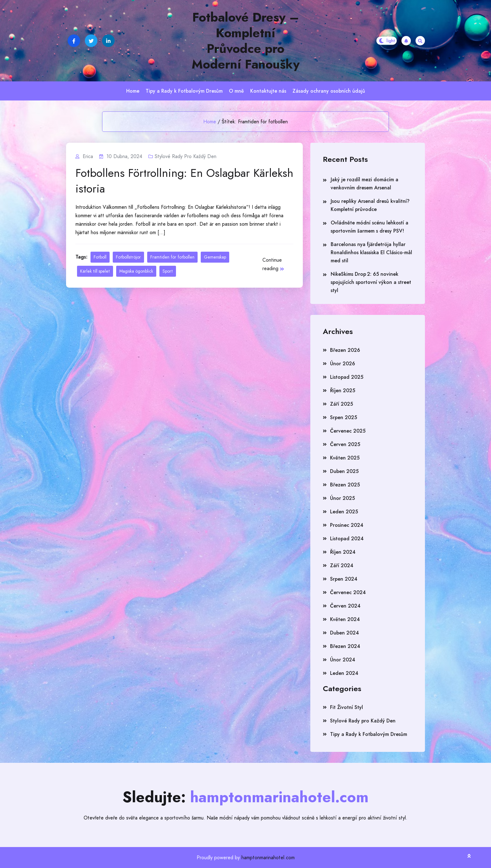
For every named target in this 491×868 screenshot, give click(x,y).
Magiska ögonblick (136, 271)
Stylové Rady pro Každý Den (186, 156)
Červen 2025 (345, 444)
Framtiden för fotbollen (172, 257)
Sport (168, 271)
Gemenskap (215, 257)
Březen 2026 (345, 350)
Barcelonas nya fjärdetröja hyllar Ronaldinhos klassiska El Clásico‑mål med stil (371, 252)
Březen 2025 (345, 485)
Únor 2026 (343, 364)
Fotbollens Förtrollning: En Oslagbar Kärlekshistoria (184, 181)
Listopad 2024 (347, 539)
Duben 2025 (344, 471)
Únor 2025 (342, 498)
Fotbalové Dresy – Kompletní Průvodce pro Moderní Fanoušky (246, 41)
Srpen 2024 (344, 579)
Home (133, 91)
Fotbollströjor (128, 257)
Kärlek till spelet (95, 271)
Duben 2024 (344, 633)
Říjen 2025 (343, 390)
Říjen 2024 (343, 552)
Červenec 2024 (348, 592)
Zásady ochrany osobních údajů (329, 91)
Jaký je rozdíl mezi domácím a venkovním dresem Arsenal (364, 184)
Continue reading (273, 264)
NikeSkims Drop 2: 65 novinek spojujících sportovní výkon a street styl (371, 282)
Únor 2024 (343, 660)
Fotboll (100, 257)
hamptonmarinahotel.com (268, 858)
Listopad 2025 (347, 377)
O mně (236, 91)
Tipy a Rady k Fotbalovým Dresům (184, 91)
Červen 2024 (345, 606)
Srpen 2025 (344, 417)
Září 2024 (342, 565)
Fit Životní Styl (346, 707)
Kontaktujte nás (268, 91)
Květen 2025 (345, 458)
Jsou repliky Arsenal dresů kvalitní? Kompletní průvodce (370, 205)
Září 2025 (341, 404)
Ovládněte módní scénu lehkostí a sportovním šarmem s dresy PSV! (370, 227)
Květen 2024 (345, 619)
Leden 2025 (344, 512)
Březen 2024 (345, 646)
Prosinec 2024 (347, 525)
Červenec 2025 (348, 431)
